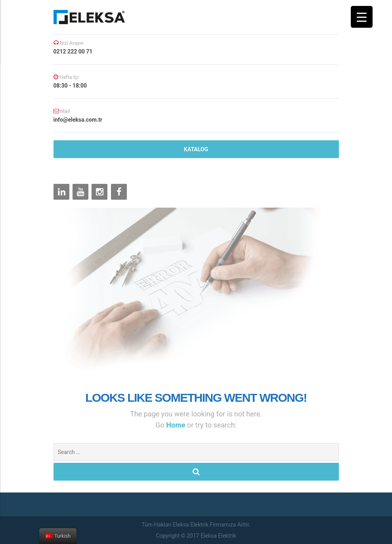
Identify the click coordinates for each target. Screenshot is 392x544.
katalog (196, 149)
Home (177, 425)
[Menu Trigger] (362, 17)
